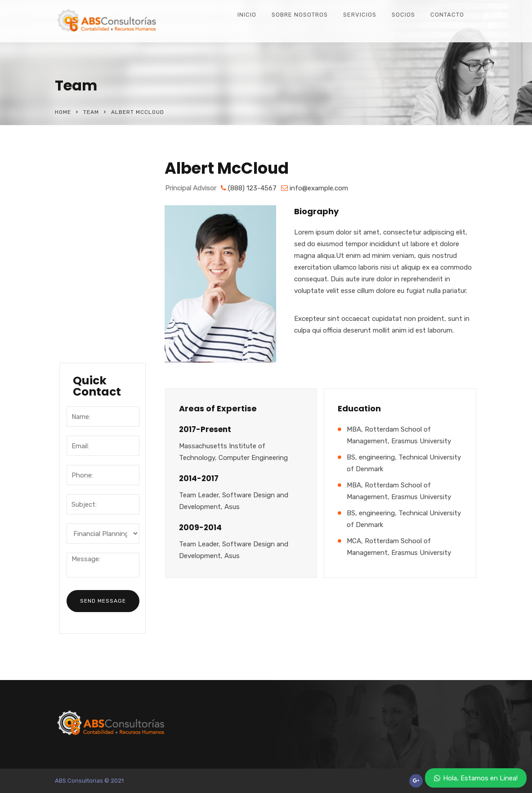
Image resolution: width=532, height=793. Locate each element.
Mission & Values (100, 265)
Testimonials (94, 320)
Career (83, 302)
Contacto (447, 15)
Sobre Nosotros (300, 15)
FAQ (78, 339)
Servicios (360, 15)
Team (91, 112)
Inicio (247, 15)
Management (94, 247)
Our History (91, 228)
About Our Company (89, 173)
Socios (403, 15)
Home (63, 112)
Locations (88, 284)
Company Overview (87, 204)
